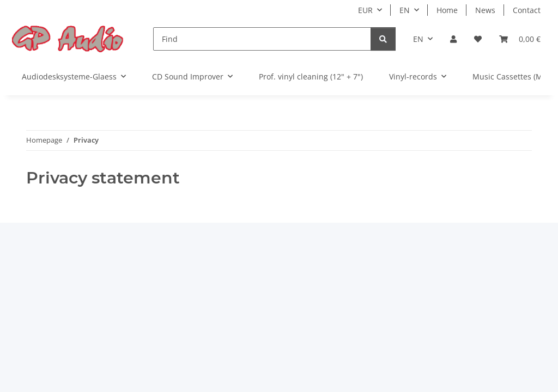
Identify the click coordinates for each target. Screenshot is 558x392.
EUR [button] (365, 10)
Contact (527, 10)
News (485, 10)
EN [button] (405, 10)
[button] (453, 39)
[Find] (262, 39)
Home (447, 10)
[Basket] (520, 39)
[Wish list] (478, 39)
